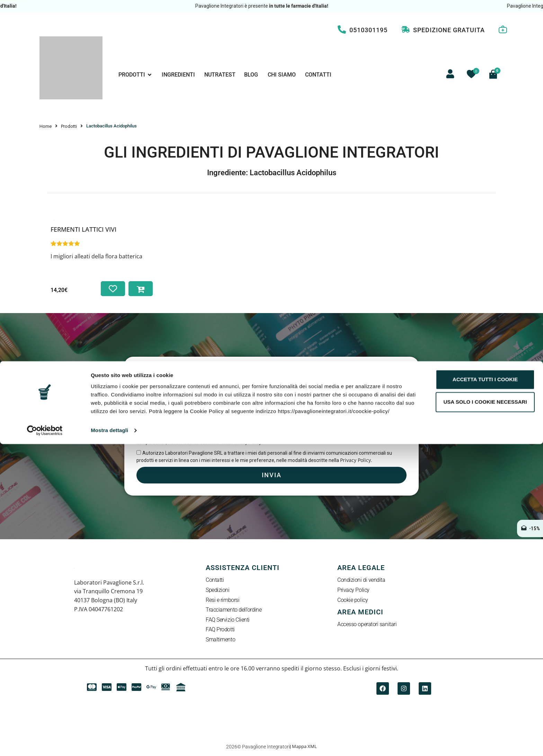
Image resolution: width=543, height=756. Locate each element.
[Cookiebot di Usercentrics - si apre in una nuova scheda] (45, 742)
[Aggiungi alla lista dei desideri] (113, 289)
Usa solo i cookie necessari (485, 714)
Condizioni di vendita (361, 581)
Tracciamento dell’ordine (234, 610)
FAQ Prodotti (220, 630)
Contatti (215, 581)
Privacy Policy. (356, 460)
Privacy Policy (353, 591)
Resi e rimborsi (222, 601)
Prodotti (69, 126)
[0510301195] (342, 29)
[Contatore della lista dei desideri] (471, 74)
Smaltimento (220, 640)
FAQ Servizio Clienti (228, 620)
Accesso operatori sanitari (367, 625)
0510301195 (368, 30)
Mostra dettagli (109, 743)
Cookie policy (353, 601)
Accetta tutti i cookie (485, 691)
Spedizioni (218, 591)
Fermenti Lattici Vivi (83, 229)
